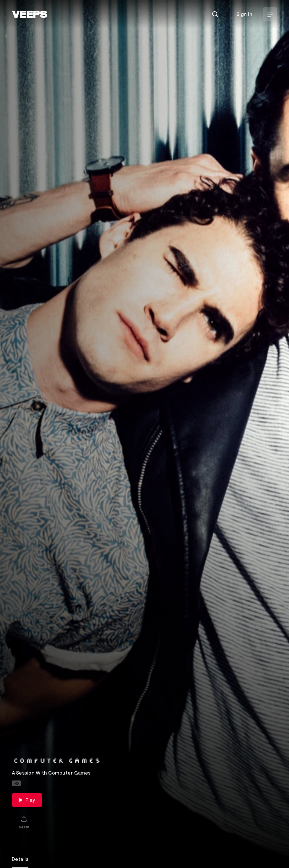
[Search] (215, 14)
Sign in (244, 14)
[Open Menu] (270, 14)
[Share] (24, 822)
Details (20, 859)
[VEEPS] (30, 14)
